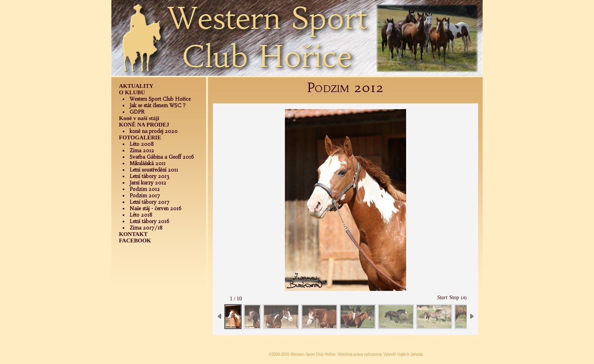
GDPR (137, 112)
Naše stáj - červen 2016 (156, 209)
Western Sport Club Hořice (160, 99)
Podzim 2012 (145, 189)
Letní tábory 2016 (149, 221)
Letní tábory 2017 (150, 202)
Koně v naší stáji (139, 118)
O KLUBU (132, 92)
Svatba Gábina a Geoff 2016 (162, 157)
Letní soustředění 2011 (154, 170)
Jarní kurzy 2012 (148, 183)
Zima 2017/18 (146, 228)
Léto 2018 (141, 215)
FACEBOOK (135, 241)
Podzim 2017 (145, 196)
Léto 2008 (142, 144)
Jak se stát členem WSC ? (158, 105)
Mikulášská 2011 (148, 163)
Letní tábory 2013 (149, 176)
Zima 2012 (142, 151)
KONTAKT (133, 234)
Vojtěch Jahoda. (410, 354)
